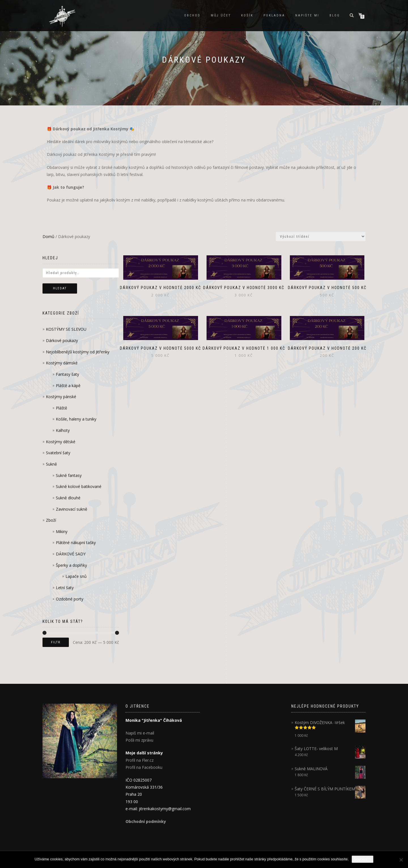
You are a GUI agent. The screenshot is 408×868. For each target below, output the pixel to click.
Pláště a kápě (68, 386)
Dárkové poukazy (62, 340)
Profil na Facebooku (144, 767)
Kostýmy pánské (61, 397)
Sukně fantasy (69, 475)
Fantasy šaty (67, 374)
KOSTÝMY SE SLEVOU (66, 329)
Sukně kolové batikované (79, 486)
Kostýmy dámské (62, 363)
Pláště (61, 408)
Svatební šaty (58, 453)
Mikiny (62, 531)
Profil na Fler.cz (140, 760)
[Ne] (401, 860)
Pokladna (274, 15)
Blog (335, 15)
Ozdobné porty (70, 599)
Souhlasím (363, 859)
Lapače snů (76, 576)
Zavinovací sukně (72, 509)
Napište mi (307, 15)
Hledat (60, 288)
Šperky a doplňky (71, 565)
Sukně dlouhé (68, 498)
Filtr (56, 642)
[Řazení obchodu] (321, 236)
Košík (247, 15)
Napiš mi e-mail (140, 733)
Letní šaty (65, 588)
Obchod (192, 15)
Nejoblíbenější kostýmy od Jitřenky (78, 352)
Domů (48, 236)
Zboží (51, 520)
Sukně (51, 464)
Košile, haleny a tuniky (76, 419)
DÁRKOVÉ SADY (71, 554)
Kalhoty (63, 430)
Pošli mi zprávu (139, 740)
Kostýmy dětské (61, 442)
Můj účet (221, 15)
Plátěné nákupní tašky (76, 543)
